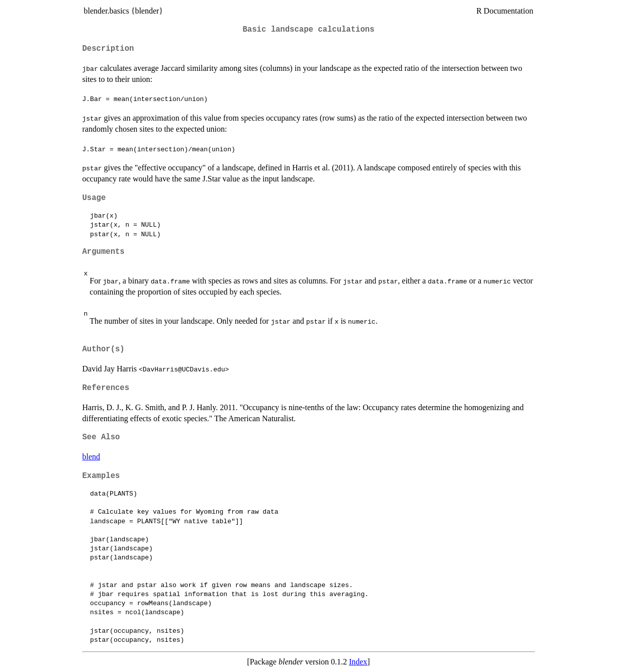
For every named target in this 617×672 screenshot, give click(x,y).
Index (358, 662)
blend (92, 457)
